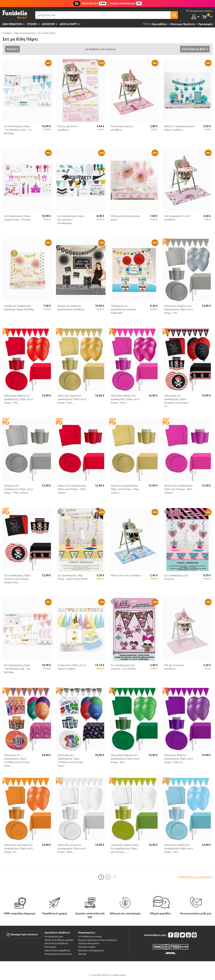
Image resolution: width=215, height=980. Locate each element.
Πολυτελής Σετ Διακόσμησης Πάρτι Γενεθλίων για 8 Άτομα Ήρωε (70, 760)
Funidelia (7, 33)
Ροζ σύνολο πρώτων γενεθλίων (122, 128)
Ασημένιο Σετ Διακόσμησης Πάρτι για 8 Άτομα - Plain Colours (18, 489)
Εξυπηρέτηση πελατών (22, 935)
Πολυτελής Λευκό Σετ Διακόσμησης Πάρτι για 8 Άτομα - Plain (72, 848)
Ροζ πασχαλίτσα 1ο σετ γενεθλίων (177, 218)
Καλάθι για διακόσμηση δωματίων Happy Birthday (19, 308)
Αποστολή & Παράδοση (56, 943)
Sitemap (82, 954)
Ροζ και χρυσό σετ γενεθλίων (68, 128)
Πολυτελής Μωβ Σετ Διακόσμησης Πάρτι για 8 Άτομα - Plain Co (178, 759)
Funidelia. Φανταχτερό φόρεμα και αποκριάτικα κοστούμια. (15, 15)
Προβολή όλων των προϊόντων (195, 877)
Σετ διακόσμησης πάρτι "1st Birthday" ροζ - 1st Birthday (17, 669)
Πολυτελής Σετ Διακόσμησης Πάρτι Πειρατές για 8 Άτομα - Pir (177, 401)
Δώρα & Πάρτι (69, 24)
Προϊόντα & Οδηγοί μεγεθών (59, 940)
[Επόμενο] (115, 877)
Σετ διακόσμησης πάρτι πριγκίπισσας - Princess (17, 218)
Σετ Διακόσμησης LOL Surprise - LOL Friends (123, 667)
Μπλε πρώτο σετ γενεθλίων (126, 575)
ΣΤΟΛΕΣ (32, 24)
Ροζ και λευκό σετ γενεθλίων (174, 667)
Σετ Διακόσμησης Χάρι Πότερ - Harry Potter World (73, 577)
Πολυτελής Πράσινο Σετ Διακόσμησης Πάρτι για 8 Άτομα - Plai (125, 759)
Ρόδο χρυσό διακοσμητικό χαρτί (125, 218)
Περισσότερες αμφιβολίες (57, 950)
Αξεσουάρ (48, 24)
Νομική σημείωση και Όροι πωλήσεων (98, 940)
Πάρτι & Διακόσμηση (25, 33)
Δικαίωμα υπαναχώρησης (91, 950)
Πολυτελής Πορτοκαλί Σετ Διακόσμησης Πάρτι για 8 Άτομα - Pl (18, 848)
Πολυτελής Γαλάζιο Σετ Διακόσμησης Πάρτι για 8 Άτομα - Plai (178, 848)
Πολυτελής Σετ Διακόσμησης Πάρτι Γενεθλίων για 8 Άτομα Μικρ (17, 760)
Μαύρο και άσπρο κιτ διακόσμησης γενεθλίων (71, 308)
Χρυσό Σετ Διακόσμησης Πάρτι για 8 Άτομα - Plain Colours (125, 489)
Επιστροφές (50, 947)
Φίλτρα (11, 49)
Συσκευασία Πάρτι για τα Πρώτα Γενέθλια (72, 667)
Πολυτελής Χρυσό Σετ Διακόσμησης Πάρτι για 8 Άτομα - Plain (72, 399)
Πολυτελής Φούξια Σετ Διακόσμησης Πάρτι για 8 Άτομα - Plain (125, 399)
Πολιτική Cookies (87, 947)
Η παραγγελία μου (54, 936)
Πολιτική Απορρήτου (89, 943)
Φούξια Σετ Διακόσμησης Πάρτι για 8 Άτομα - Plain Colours (178, 489)
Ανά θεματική (12, 24)
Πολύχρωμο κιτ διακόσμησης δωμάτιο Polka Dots (123, 309)
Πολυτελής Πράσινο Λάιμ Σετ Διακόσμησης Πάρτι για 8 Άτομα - (125, 848)
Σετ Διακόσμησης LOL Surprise (176, 577)
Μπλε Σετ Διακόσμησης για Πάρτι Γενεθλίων (179, 128)
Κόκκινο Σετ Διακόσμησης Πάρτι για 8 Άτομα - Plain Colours (72, 489)
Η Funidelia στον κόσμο (90, 936)
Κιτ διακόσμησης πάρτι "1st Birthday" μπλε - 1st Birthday (18, 130)
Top (145, 24)
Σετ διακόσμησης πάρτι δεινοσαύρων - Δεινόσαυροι (71, 220)
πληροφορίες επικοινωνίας (58, 954)
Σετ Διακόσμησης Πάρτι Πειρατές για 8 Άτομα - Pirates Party (17, 579)
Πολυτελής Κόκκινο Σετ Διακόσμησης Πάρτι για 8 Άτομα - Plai (18, 399)
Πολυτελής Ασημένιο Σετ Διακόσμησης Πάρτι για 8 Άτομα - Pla (178, 309)
